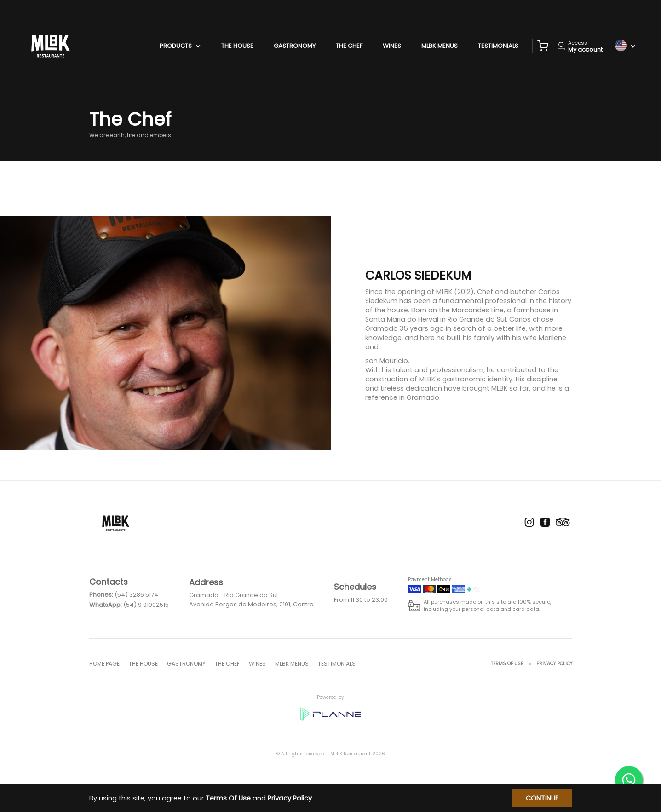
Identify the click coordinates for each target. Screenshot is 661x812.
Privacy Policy (554, 664)
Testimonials (498, 46)
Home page (104, 664)
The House (237, 46)
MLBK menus (440, 46)
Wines (392, 46)
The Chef (349, 46)
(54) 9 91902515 (146, 605)
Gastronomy (295, 46)
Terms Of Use (507, 664)
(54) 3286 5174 (136, 595)
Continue (542, 798)
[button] (543, 46)
